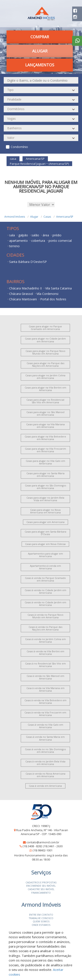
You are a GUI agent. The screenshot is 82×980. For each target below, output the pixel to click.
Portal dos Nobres (53, 299)
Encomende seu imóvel (41, 886)
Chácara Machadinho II (25, 288)
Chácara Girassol (21, 294)
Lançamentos (40, 65)
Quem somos (41, 921)
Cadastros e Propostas (41, 882)
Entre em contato (41, 915)
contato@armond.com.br (43, 842)
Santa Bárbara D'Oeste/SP (28, 262)
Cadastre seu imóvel (41, 889)
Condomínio (19, 147)
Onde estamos (41, 925)
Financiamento (41, 893)
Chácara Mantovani (23, 299)
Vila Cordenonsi (47, 294)
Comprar (40, 37)
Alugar (40, 51)
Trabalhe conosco (41, 918)
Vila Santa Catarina (58, 288)
